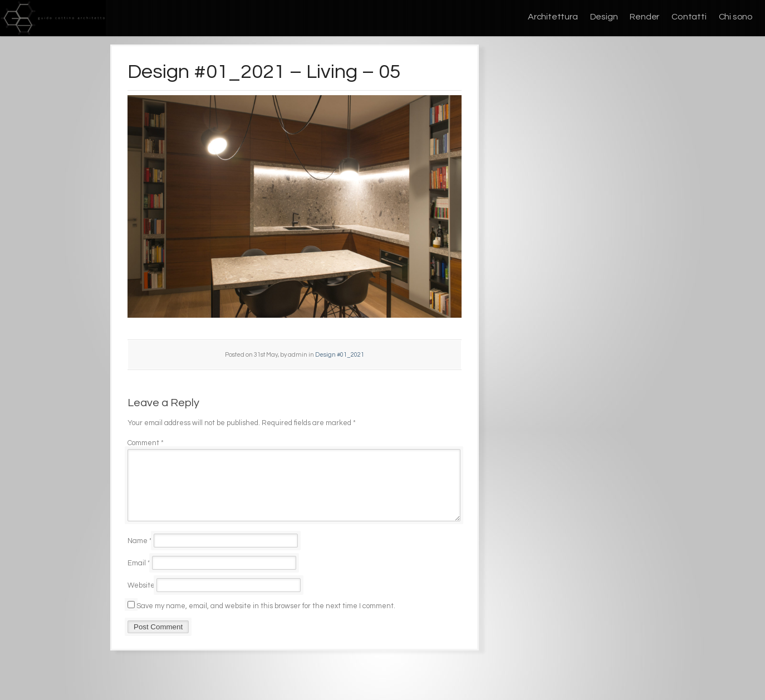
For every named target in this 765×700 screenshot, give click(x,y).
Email (139, 576)
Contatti (689, 17)
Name (140, 554)
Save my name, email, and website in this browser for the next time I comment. (266, 619)
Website (141, 599)
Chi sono (736, 17)
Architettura (553, 17)
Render (644, 17)
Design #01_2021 (340, 355)
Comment (146, 443)
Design (604, 17)
